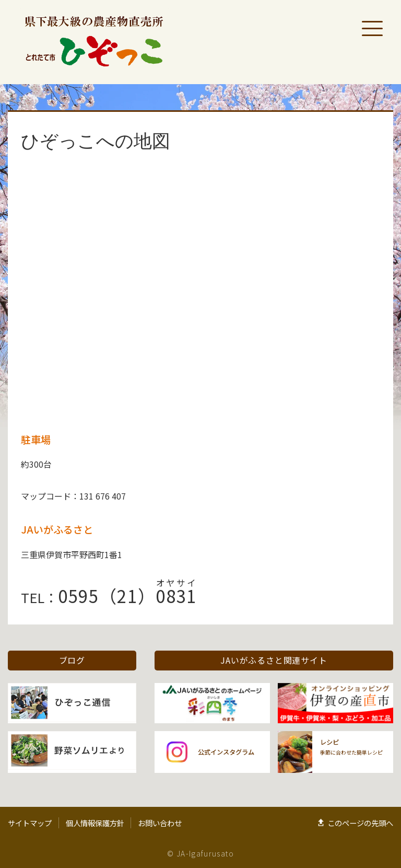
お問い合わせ (160, 823)
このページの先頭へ (360, 823)
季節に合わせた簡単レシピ (351, 747)
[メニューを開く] (372, 28)
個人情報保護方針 (95, 823)
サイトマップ (30, 823)
